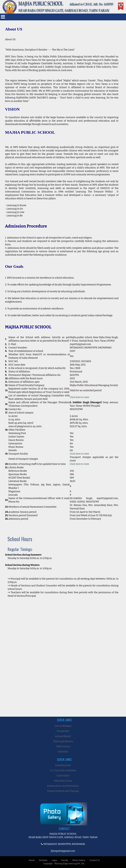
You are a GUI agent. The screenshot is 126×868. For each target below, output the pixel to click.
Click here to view (79, 397)
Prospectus (63, 731)
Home (32, 860)
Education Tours (63, 781)
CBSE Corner (63, 747)
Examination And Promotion (63, 786)
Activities (63, 752)
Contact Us (95, 860)
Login (54, 860)
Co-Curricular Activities (63, 770)
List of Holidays (63, 726)
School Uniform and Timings (63, 791)
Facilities (43, 860)
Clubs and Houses (63, 741)
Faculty (65, 860)
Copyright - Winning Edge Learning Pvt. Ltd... (64, 864)
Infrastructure (63, 765)
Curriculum (63, 776)
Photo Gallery (79, 860)
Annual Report (63, 736)
